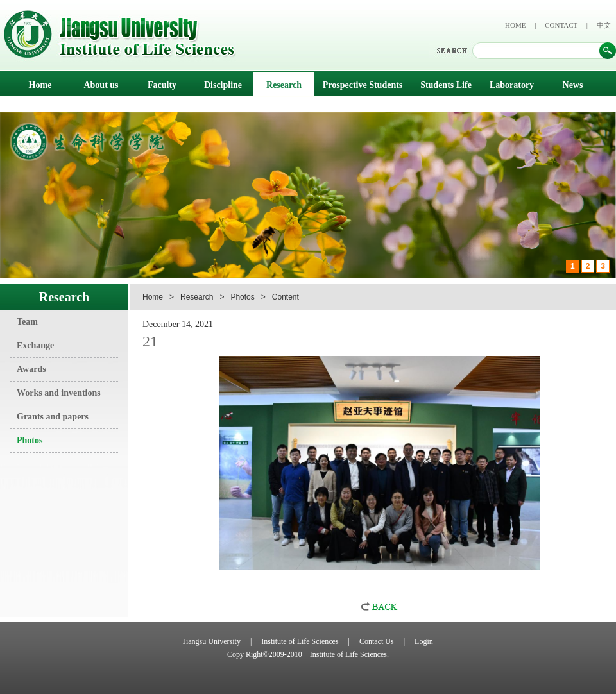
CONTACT (561, 25)
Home (40, 85)
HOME (515, 25)
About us (101, 85)
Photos (30, 440)
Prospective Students (363, 85)
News (573, 85)
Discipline (223, 85)
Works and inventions (59, 393)
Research (284, 85)
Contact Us (377, 641)
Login (424, 641)
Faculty (162, 85)
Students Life (446, 85)
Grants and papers (53, 417)
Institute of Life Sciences (300, 641)
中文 (604, 25)
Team (27, 322)
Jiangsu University (212, 641)
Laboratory (512, 85)
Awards (31, 369)
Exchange (35, 345)
